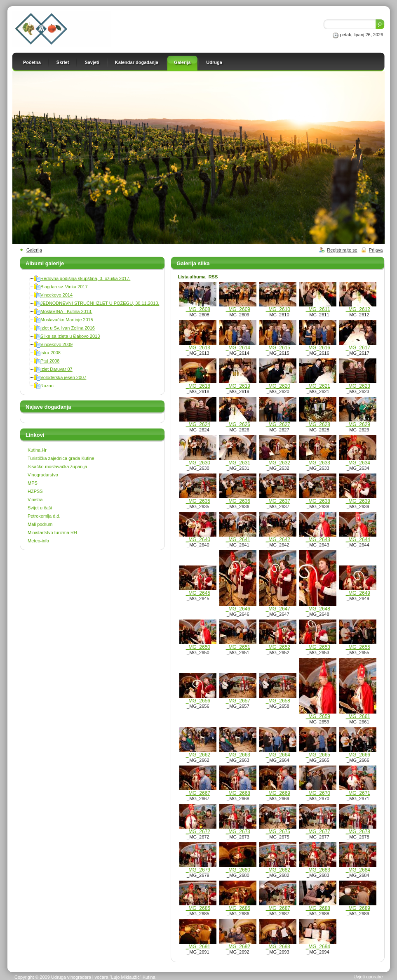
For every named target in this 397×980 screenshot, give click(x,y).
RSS (213, 277)
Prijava (376, 250)
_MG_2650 (198, 647)
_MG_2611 (318, 309)
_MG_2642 (278, 539)
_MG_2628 (318, 424)
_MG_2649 (358, 593)
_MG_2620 (278, 386)
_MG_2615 (278, 348)
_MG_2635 (198, 501)
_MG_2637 (278, 501)
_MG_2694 (318, 947)
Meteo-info (38, 541)
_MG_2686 (238, 908)
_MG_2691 (198, 947)
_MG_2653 (318, 647)
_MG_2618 (198, 386)
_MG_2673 (238, 832)
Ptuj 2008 (50, 361)
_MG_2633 (318, 463)
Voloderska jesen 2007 (63, 377)
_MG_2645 (198, 593)
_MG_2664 (278, 755)
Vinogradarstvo (43, 475)
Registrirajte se (342, 250)
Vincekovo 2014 (56, 295)
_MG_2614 (238, 348)
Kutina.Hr (37, 450)
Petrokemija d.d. (44, 516)
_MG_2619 (238, 386)
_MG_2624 (198, 424)
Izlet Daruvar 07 (56, 369)
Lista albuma (191, 277)
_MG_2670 (318, 793)
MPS (33, 483)
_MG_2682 (278, 870)
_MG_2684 (358, 870)
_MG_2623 (358, 386)
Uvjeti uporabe (368, 977)
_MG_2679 (198, 870)
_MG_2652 (278, 647)
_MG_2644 (358, 539)
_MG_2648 (318, 609)
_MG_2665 (318, 755)
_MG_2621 (318, 386)
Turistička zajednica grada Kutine (61, 458)
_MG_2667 (198, 793)
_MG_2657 (238, 701)
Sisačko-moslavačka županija (57, 466)
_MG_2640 (198, 539)
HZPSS (35, 491)
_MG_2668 (238, 793)
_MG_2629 (358, 424)
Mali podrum (40, 524)
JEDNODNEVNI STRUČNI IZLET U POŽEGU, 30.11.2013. (100, 303)
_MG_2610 (278, 309)
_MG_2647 (278, 609)
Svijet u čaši (40, 508)
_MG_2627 (278, 424)
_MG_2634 (358, 463)
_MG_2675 (278, 832)
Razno (47, 386)
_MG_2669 (278, 793)
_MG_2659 (318, 716)
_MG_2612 (358, 309)
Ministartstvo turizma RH (52, 532)
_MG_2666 (358, 755)
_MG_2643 (318, 539)
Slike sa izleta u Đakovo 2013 (70, 336)
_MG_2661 (358, 716)
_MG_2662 (198, 755)
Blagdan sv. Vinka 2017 (64, 287)
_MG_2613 (198, 348)
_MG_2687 (278, 908)
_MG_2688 (318, 908)
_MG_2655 (358, 647)
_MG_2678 (358, 832)
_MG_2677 (318, 832)
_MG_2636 (238, 501)
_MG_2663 (238, 755)
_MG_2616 (318, 348)
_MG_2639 (358, 501)
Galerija (34, 250)
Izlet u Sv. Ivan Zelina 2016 (68, 328)
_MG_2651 (238, 647)
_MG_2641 (238, 539)
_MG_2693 (278, 947)
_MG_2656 (198, 701)
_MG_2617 (358, 348)
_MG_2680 (238, 870)
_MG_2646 (238, 609)
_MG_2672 (198, 832)
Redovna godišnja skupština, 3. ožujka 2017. (85, 278)
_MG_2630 (198, 463)
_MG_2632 (278, 463)
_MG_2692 (238, 947)
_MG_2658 (278, 701)
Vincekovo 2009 (56, 344)
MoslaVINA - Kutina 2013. (66, 311)
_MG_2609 (238, 309)
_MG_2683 (318, 870)
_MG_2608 (198, 309)
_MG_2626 (238, 424)
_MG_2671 (358, 793)
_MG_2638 (318, 501)
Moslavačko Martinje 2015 (67, 320)
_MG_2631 (238, 463)
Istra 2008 (51, 353)
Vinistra (35, 499)
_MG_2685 (198, 908)
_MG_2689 (358, 908)
